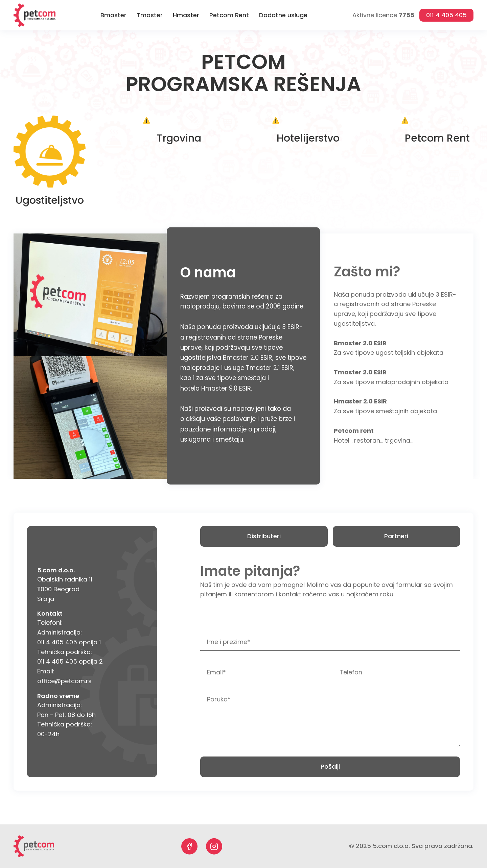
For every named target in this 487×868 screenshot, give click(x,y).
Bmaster (113, 15)
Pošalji (330, 766)
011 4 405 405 (446, 15)
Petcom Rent (229, 15)
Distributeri (264, 536)
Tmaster (150, 15)
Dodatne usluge (283, 15)
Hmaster (186, 15)
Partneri (396, 536)
